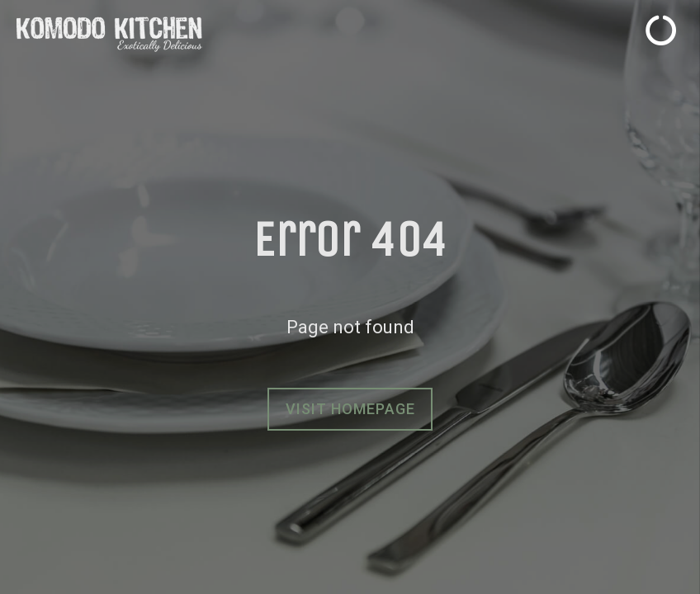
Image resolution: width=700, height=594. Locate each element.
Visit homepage (350, 409)
